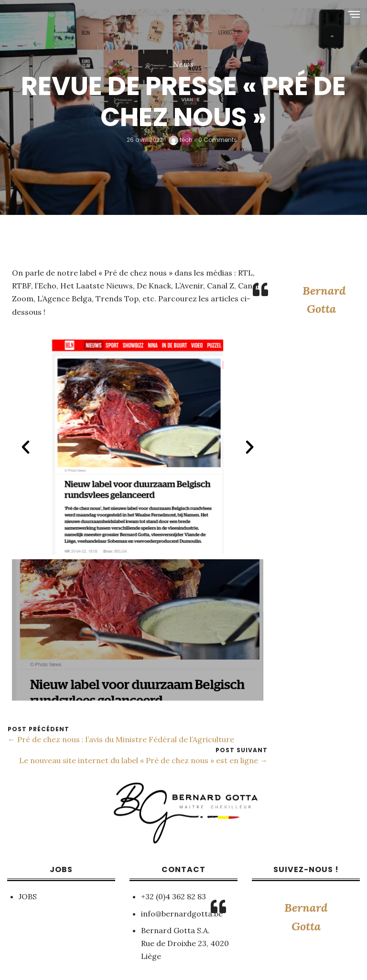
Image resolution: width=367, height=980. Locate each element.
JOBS (28, 896)
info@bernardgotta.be (182, 914)
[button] (26, 447)
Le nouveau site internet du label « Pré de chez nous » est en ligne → (143, 760)
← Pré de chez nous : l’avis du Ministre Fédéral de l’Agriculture (121, 739)
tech (181, 140)
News (183, 64)
